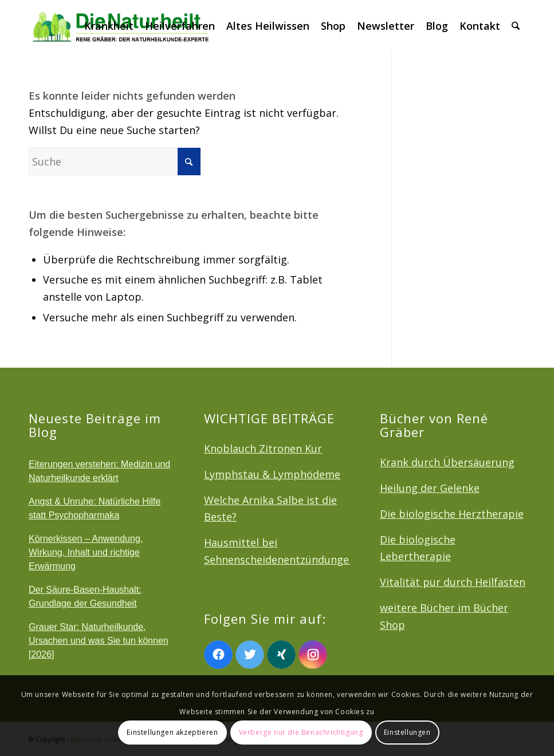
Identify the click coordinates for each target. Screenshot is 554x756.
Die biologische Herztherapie (452, 514)
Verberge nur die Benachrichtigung (301, 732)
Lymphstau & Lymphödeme (272, 474)
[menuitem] (109, 26)
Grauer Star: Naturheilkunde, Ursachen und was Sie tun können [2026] (99, 641)
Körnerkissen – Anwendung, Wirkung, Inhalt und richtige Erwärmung (86, 552)
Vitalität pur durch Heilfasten (453, 582)
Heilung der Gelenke (430, 488)
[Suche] (516, 26)
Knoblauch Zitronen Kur (263, 448)
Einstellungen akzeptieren (172, 732)
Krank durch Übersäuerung (447, 462)
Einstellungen (407, 732)
